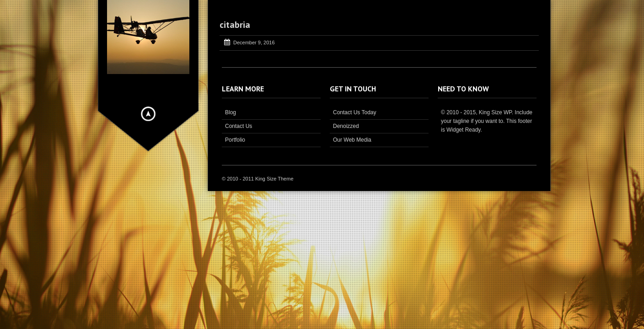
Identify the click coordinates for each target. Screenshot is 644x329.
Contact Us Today (355, 112)
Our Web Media (352, 140)
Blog (231, 112)
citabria (235, 25)
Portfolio (235, 140)
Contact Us (239, 126)
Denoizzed (346, 126)
